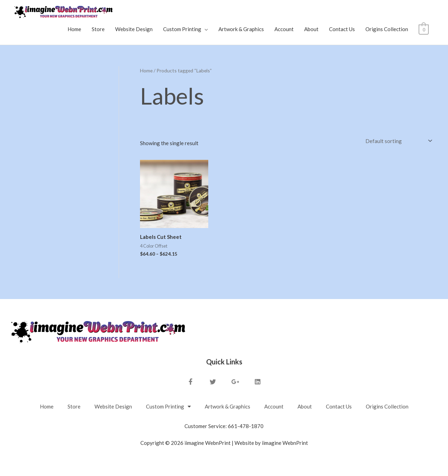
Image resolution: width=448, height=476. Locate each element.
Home (75, 29)
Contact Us (343, 29)
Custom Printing (183, 29)
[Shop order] (397, 141)
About (312, 29)
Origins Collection (387, 29)
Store (99, 29)
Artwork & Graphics (242, 29)
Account (285, 29)
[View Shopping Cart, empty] (424, 29)
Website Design (135, 29)
